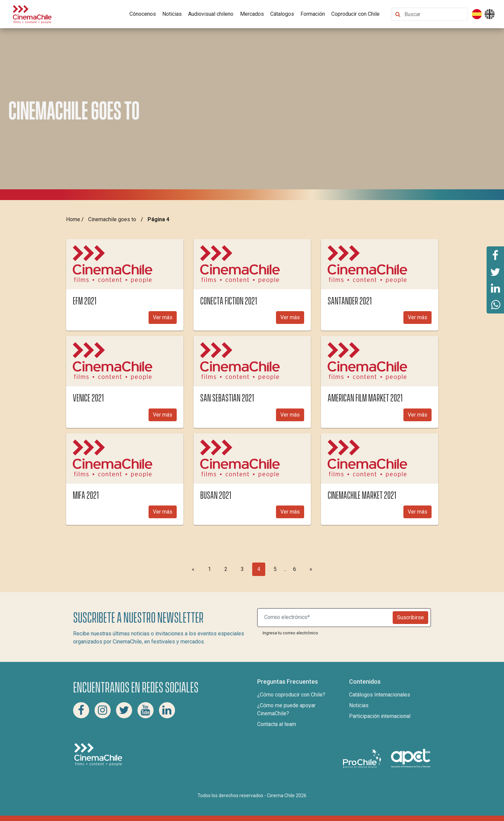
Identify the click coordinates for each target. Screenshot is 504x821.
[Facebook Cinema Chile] (81, 710)
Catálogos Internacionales (380, 695)
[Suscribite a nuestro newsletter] (327, 618)
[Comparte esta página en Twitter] (495, 272)
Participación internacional (380, 716)
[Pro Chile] (363, 758)
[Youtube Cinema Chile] (146, 710)
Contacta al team (277, 724)
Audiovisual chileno (211, 14)
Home (73, 219)
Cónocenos (143, 14)
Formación (313, 14)
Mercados (252, 14)
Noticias (172, 14)
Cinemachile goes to (112, 219)
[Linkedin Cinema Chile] (167, 710)
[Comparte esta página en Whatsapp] (495, 305)
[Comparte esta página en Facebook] (495, 255)
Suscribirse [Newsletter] (410, 617)
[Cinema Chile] (32, 14)
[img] (125, 264)
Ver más (163, 317)
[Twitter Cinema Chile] (124, 710)
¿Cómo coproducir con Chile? (291, 695)
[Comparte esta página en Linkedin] (495, 288)
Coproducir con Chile (355, 14)
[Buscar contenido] (434, 14)
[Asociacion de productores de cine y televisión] (411, 758)
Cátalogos (282, 14)
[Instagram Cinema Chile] (103, 710)
